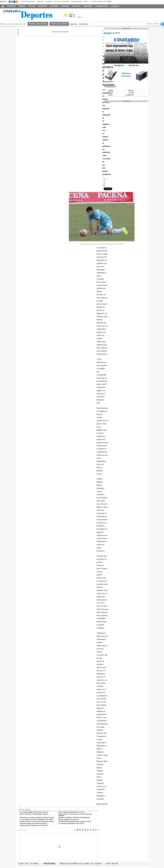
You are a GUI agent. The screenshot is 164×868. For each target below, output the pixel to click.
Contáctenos (84, 24)
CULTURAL (76, 6)
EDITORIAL (11, 6)
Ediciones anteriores (126, 75)
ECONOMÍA (43, 6)
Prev (75, 830)
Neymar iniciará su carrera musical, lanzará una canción (37, 821)
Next (99, 830)
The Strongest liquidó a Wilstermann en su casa (34, 812)
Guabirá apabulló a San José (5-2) (69, 819)
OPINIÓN (22, 6)
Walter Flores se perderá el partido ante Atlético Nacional (37, 817)
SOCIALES (115, 6)
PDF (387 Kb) (134, 65)
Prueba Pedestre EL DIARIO (102, 1)
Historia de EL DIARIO (59, 24)
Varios (86, 1)
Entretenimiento (76, 1)
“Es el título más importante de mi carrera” (71, 823)
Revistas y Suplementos (38, 24)
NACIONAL (65, 6)
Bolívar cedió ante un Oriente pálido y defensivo (34, 814)
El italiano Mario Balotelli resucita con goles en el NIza (75, 821)
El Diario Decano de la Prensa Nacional (30, 15)
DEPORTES (88, 6)
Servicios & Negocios (62, 1)
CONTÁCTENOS (49, 864)
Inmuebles (49, 1)
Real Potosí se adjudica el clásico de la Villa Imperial (74, 817)
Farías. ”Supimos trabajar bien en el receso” (72, 812)
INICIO (3, 6)
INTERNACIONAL (102, 6)
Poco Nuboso (66, 16)
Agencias (74, 24)
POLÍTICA (32, 6)
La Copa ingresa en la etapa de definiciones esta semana (36, 819)
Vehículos (40, 1)
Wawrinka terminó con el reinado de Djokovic (33, 823)
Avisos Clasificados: (28, 1)
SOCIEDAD (54, 6)
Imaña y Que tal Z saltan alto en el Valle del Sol (34, 825)
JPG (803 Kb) (119, 65)
